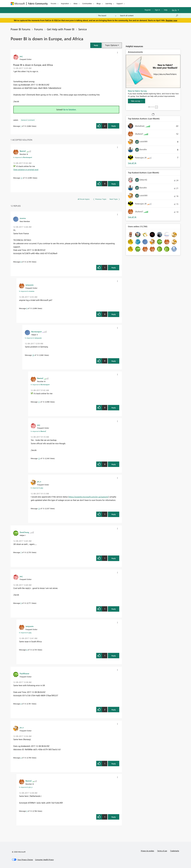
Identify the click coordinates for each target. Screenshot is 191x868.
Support (120, 3)
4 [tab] (154, 107)
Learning (109, 3)
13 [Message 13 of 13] (39, 508)
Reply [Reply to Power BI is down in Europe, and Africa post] (114, 126)
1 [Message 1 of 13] (21, 126)
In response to (23, 157)
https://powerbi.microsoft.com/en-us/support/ (89, 497)
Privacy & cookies (147, 851)
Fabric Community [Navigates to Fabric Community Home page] (38, 3)
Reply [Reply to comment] (114, 184)
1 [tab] (149, 107)
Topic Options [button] (111, 45)
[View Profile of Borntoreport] (37, 332)
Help (166, 10)
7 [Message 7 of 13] (21, 552)
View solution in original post (26, 169)
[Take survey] (137, 101)
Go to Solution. (70, 110)
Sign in (157, 10)
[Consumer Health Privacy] (44, 860)
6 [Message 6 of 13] (27, 650)
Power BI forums (20, 29)
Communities (87, 3)
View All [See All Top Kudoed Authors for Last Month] (132, 217)
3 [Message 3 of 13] (27, 811)
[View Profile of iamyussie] (29, 285)
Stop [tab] (156, 107)
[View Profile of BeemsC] (23, 151)
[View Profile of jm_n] (39, 481)
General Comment (28, 120)
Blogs (99, 3)
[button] (96, 45)
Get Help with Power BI (61, 29)
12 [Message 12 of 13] (39, 458)
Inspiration (65, 3)
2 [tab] (151, 107)
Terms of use (162, 851)
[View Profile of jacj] (21, 56)
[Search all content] (149, 16)
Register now (171, 20)
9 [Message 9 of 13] (27, 308)
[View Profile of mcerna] (23, 218)
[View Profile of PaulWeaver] (24, 673)
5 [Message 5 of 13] (21, 603)
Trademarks (175, 851)
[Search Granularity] (107, 16)
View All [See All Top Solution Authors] (132, 163)
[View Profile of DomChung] (24, 532)
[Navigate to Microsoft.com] (18, 4)
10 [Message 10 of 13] (33, 355)
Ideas (76, 3)
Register (148, 10)
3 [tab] (152, 107)
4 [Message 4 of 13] (21, 704)
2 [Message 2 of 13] (21, 758)
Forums (54, 3)
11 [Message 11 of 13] (21, 178)
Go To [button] (174, 10)
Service (83, 29)
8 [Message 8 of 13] (21, 262)
